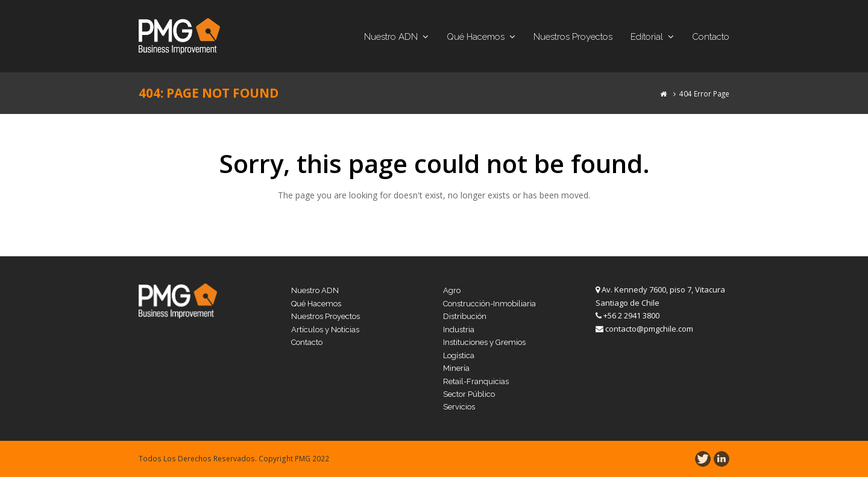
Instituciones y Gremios (484, 342)
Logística (459, 355)
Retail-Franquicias (476, 381)
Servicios (459, 407)
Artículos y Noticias (325, 330)
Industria (459, 330)
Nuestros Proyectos (325, 316)
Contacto (307, 342)
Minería (456, 368)
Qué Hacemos (316, 304)
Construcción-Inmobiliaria (489, 304)
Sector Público (469, 394)
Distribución (465, 316)
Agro (452, 290)
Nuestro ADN (315, 290)
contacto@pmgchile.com (649, 329)
